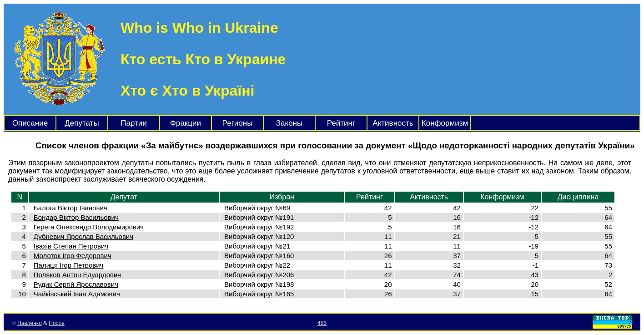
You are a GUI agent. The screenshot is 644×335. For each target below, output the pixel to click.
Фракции (186, 123)
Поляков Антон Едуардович (77, 275)
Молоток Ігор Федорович (73, 256)
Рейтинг (341, 123)
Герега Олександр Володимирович (89, 227)
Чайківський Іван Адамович (77, 294)
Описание (30, 123)
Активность (393, 123)
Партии (134, 123)
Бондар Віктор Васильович (76, 217)
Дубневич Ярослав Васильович (83, 236)
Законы (289, 123)
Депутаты (82, 123)
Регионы (238, 123)
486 (322, 323)
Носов (57, 323)
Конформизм (445, 123)
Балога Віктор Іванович (70, 208)
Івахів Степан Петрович (71, 246)
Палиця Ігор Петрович (69, 265)
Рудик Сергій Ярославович (76, 284)
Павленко (30, 323)
